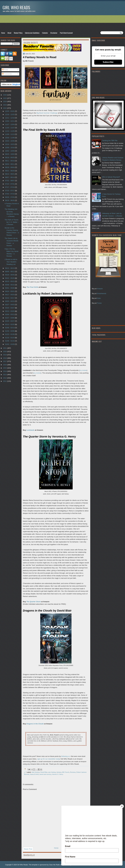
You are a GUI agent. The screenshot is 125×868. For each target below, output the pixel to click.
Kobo (99, 298)
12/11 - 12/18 (10, 118)
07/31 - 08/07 (10, 181)
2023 (5, 105)
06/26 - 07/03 (10, 197)
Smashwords (101, 293)
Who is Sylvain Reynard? (111, 177)
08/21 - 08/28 (10, 171)
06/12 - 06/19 (10, 268)
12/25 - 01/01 (10, 111)
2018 (5, 358)
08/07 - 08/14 (10, 177)
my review (83, 370)
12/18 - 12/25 (10, 114)
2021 (5, 348)
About (9, 33)
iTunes (99, 303)
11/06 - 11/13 (10, 134)
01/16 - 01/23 (10, 338)
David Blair (44, 772)
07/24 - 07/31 (10, 184)
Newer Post (28, 849)
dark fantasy (36, 772)
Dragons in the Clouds (35, 724)
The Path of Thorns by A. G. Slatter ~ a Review (12, 222)
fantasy (59, 772)
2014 (5, 371)
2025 (5, 98)
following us (65, 756)
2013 (5, 375)
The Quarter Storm (34, 602)
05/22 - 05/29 (10, 278)
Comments (7, 74)
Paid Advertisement (66, 33)
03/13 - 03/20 (10, 311)
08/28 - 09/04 (10, 167)
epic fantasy (52, 772)
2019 (5, 355)
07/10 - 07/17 (10, 191)
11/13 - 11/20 (10, 131)
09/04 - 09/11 (10, 164)
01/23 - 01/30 (10, 334)
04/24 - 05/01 (10, 291)
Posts (5, 70)
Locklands (30, 430)
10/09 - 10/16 (10, 148)
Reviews (73, 772)
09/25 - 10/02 (10, 154)
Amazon (100, 289)
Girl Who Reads (16, 7)
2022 (5, 108)
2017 (5, 361)
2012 (5, 378)
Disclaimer (54, 33)
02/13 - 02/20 (10, 324)
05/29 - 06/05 (10, 275)
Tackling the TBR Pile (110, 141)
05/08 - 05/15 (10, 285)
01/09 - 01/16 (10, 341)
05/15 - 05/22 (10, 281)
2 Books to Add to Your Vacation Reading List (11, 262)
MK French (66, 772)
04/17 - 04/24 (10, 295)
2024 (5, 101)
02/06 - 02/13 (10, 328)
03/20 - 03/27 (10, 308)
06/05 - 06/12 (10, 272)
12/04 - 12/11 (10, 121)
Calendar (45, 33)
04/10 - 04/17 (10, 298)
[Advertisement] (62, 23)
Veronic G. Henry (58, 774)
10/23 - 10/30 (10, 141)
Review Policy (18, 33)
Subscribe (108, 62)
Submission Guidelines (32, 33)
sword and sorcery (45, 774)
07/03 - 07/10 (10, 194)
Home (3, 33)
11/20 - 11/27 (10, 128)
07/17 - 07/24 (10, 187)
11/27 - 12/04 (10, 124)
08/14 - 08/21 (10, 174)
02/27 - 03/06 (10, 318)
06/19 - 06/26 (10, 200)
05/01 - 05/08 (10, 288)
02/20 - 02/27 (10, 321)
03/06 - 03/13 (10, 314)
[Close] (122, 806)
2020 (5, 351)
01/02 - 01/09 (10, 344)
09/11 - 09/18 (10, 161)
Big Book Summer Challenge (47, 113)
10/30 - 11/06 (10, 138)
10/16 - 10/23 (10, 144)
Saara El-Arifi (34, 774)
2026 (5, 95)
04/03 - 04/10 (10, 301)
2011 (5, 381)
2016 (5, 365)
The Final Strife (32, 287)
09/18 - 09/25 (10, 157)
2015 (5, 368)
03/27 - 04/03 (10, 305)
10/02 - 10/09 (10, 151)
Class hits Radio (54, 865)
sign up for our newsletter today (49, 759)
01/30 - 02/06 (10, 331)
